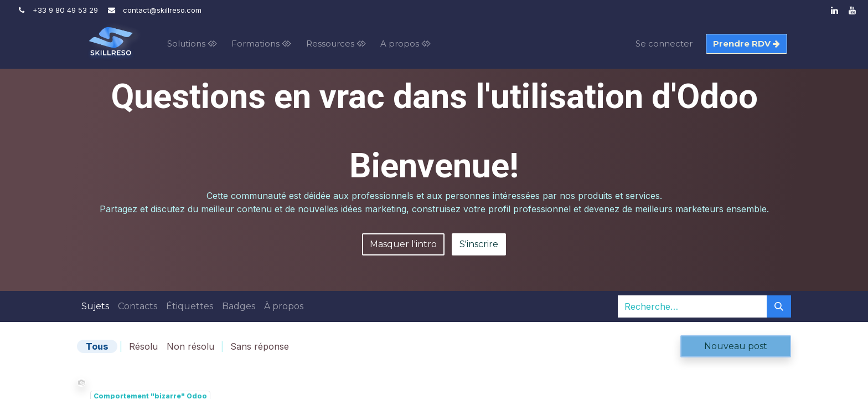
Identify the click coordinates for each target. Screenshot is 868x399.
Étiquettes (190, 306)
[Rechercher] (779, 306)
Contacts (138, 306)
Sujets (95, 306)
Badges (239, 306)
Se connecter (664, 44)
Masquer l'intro (403, 244)
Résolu (143, 346)
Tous (97, 346)
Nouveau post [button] (736, 346)
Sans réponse (260, 346)
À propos (284, 306)
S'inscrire (479, 244)
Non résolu (190, 346)
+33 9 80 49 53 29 (65, 10)
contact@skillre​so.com (162, 10)
